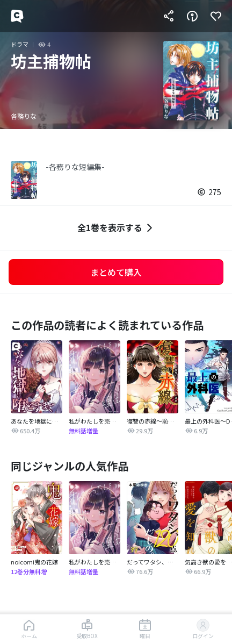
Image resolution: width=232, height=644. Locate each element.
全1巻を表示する (116, 228)
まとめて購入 (116, 272)
